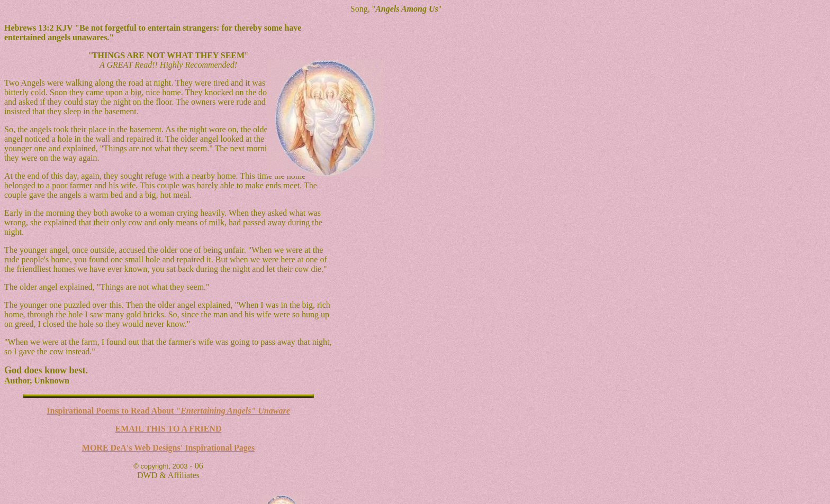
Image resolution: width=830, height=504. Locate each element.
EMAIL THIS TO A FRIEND (169, 429)
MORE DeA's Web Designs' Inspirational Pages (168, 448)
